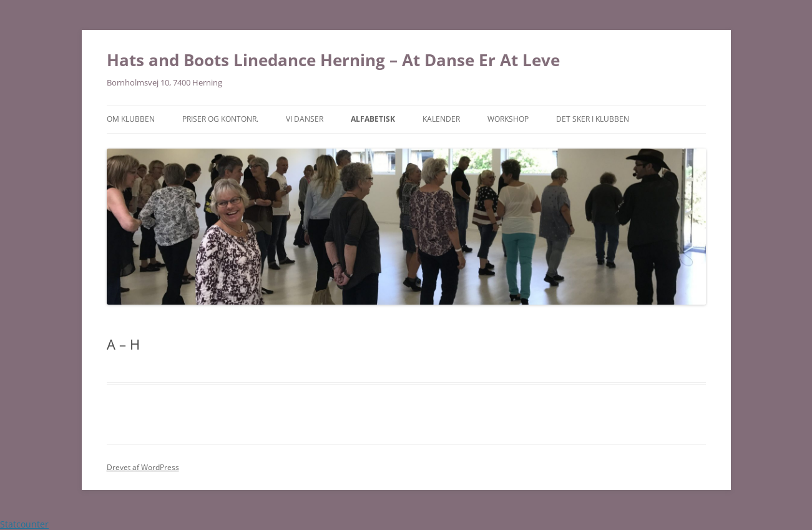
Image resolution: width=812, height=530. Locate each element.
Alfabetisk (373, 119)
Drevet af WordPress (143, 467)
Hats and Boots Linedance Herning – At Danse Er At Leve (333, 60)
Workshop (508, 119)
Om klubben (131, 119)
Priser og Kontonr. (220, 119)
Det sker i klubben (593, 119)
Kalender (441, 119)
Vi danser (305, 119)
